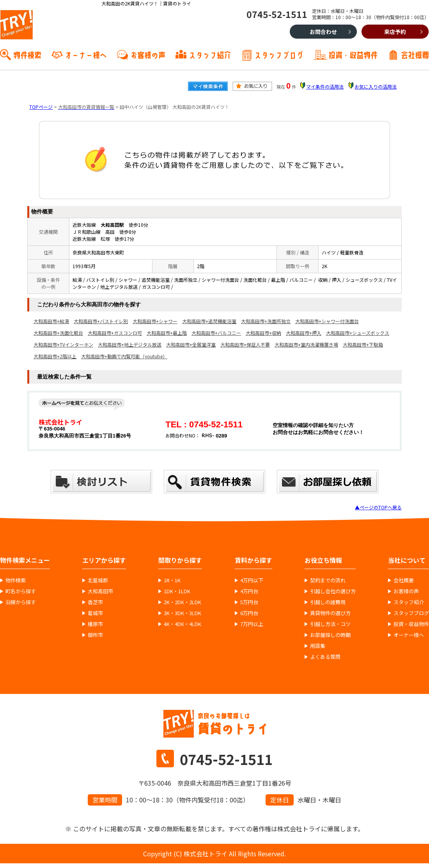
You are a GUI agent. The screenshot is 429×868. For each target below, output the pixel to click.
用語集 (318, 646)
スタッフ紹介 (210, 54)
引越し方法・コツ (330, 624)
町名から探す (21, 591)
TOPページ (41, 107)
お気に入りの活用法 (376, 86)
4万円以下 (252, 580)
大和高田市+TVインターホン (63, 344)
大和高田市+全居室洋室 (191, 344)
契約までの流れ (328, 580)
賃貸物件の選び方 (330, 613)
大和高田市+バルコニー (216, 333)
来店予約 (395, 32)
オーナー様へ (86, 54)
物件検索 (27, 54)
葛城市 (95, 613)
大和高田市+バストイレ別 (101, 321)
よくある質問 (325, 657)
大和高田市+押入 (304, 333)
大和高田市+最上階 (167, 333)
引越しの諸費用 (328, 602)
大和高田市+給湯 (51, 321)
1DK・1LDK (177, 591)
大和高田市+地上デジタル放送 (130, 344)
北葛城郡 (98, 580)
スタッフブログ (279, 54)
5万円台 (249, 602)
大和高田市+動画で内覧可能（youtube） (124, 356)
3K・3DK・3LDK (183, 613)
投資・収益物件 (353, 54)
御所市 (95, 635)
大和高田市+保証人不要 (245, 344)
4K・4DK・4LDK (183, 624)
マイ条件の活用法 (325, 86)
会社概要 (415, 54)
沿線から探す (21, 602)
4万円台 (249, 591)
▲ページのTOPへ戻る (378, 507)
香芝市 (95, 602)
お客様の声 (148, 54)
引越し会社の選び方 (333, 591)
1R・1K (172, 580)
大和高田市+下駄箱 (363, 344)
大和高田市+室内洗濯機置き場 (306, 344)
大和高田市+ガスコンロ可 (115, 333)
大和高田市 (100, 591)
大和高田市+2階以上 (55, 356)
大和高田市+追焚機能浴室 (209, 321)
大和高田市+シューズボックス (358, 333)
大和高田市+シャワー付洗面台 (327, 321)
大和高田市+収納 (263, 333)
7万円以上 (252, 624)
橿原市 (95, 624)
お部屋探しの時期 (330, 635)
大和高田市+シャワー (155, 321)
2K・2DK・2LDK (183, 602)
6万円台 (249, 613)
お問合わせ (323, 32)
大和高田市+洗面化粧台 (58, 333)
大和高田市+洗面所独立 (266, 321)
